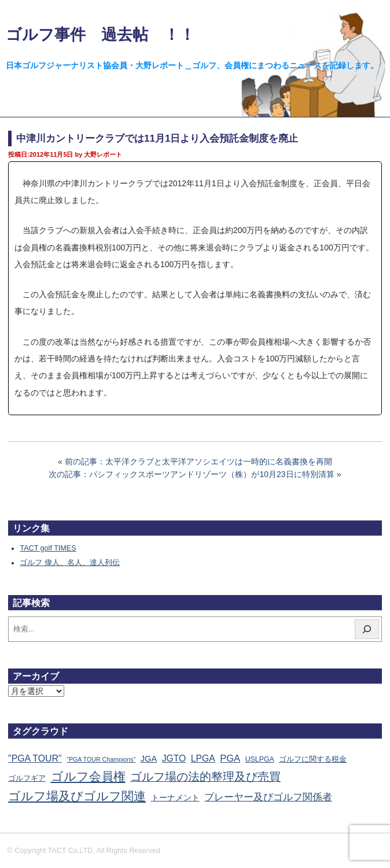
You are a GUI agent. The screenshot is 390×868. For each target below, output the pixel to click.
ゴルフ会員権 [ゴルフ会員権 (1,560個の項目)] (88, 777)
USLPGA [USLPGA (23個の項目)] (260, 759)
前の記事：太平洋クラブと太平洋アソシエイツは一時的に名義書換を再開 (198, 461)
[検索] (367, 629)
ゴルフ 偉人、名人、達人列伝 (70, 563)
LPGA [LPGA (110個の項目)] (203, 758)
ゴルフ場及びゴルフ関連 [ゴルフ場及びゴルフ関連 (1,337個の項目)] (77, 796)
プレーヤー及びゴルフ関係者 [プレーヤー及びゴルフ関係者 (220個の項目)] (268, 797)
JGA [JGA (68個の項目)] (149, 759)
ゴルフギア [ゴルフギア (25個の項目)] (27, 778)
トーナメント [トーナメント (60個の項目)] (175, 797)
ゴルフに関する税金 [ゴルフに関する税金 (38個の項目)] (313, 759)
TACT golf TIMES (48, 548)
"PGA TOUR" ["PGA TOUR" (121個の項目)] (35, 758)
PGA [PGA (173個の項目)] (230, 758)
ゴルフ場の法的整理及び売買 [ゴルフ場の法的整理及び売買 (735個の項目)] (205, 777)
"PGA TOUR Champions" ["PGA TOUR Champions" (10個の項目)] (101, 759)
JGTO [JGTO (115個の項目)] (174, 758)
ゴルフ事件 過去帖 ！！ (100, 34)
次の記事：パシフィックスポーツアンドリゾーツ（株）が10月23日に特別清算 (191, 474)
